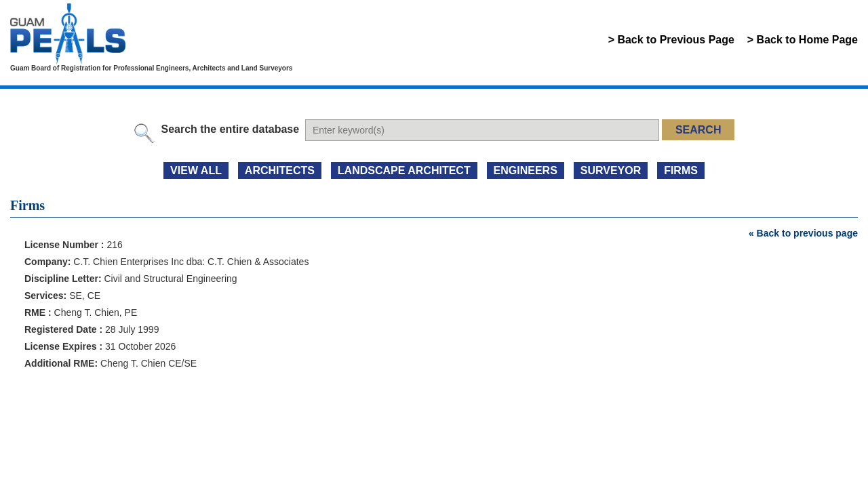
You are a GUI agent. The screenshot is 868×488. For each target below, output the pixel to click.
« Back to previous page (803, 233)
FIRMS (681, 170)
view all (196, 170)
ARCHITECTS (280, 170)
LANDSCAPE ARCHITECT (404, 170)
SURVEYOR (611, 170)
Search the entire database (230, 129)
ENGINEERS (526, 170)
